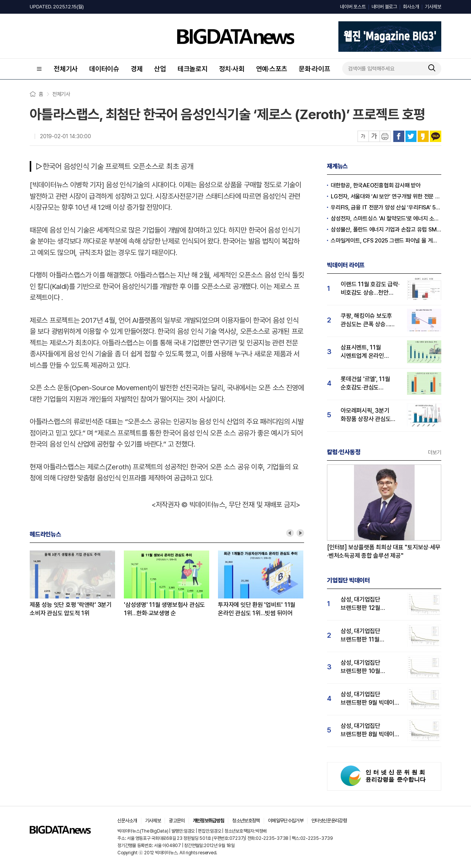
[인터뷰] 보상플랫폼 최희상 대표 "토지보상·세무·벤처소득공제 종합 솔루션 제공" (384, 551)
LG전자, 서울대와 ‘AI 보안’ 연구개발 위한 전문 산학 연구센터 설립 (386, 196)
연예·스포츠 (272, 69)
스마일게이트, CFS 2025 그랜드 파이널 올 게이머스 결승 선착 (386, 241)
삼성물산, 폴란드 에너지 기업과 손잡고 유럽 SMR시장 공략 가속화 (386, 230)
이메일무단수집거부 (286, 821)
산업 (160, 69)
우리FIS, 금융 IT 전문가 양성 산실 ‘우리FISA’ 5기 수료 (386, 207)
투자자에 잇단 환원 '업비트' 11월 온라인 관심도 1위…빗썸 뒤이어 (257, 609)
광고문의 (177, 821)
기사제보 (433, 7)
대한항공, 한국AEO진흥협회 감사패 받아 (376, 185)
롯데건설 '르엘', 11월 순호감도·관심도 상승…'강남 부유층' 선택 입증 (369, 384)
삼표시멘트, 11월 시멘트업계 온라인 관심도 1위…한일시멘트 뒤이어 (369, 352)
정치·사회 (232, 69)
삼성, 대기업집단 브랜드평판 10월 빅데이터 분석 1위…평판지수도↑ (364, 667)
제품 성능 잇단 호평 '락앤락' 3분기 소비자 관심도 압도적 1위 (71, 609)
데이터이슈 (104, 69)
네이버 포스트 (353, 7)
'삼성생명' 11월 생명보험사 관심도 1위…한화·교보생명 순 (164, 609)
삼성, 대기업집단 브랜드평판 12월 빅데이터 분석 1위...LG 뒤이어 (368, 604)
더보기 (435, 452)
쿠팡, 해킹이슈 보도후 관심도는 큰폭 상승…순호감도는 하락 (366, 320)
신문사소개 (127, 821)
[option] (77, 584)
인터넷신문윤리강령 (329, 821)
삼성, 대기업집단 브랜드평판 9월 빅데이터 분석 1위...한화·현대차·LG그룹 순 (370, 699)
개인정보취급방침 (209, 821)
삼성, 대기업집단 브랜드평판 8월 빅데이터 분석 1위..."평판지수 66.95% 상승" (370, 730)
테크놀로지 (193, 69)
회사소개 (411, 7)
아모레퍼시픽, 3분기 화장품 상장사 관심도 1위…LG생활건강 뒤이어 (370, 415)
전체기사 (66, 69)
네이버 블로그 (384, 7)
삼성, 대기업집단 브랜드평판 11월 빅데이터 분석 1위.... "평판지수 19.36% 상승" (365, 636)
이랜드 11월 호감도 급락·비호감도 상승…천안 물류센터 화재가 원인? (370, 289)
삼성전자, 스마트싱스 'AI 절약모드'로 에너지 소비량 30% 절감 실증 (386, 219)
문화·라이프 (315, 69)
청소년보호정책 (246, 821)
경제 (137, 69)
